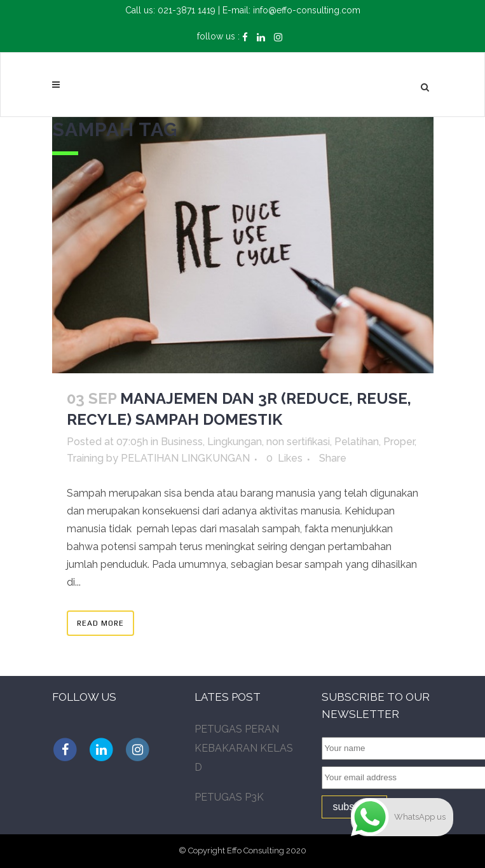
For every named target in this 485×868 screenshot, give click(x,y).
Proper (399, 442)
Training (85, 458)
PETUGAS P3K (229, 797)
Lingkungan (235, 442)
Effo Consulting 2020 (267, 851)
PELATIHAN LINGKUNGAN (185, 458)
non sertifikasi (298, 442)
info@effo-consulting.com (307, 10)
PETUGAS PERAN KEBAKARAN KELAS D (244, 748)
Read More (100, 623)
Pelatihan (357, 442)
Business (182, 442)
